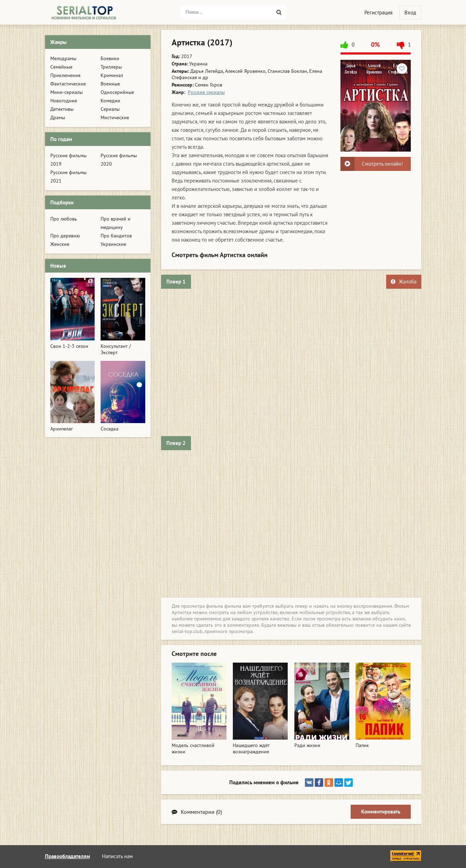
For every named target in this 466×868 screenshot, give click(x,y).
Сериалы (110, 109)
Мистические (115, 117)
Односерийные (117, 92)
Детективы (62, 109)
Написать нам (117, 856)
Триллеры (111, 67)
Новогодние (64, 101)
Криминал (112, 75)
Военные (110, 84)
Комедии (110, 101)
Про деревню (65, 236)
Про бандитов (116, 236)
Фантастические (68, 84)
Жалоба (404, 282)
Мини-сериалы (66, 92)
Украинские (113, 244)
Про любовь (64, 219)
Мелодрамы (63, 58)
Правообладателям (68, 856)
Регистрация (378, 12)
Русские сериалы (206, 92)
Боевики (110, 58)
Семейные (61, 67)
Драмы (58, 117)
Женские (60, 244)
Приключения (65, 75)
